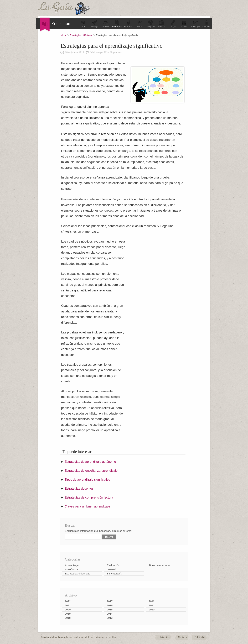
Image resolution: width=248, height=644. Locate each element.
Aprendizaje (72, 565)
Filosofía (128, 24)
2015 (110, 609)
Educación (117, 24)
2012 (152, 601)
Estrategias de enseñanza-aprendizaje (91, 471)
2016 (110, 605)
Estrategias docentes (79, 489)
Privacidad (165, 637)
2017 (110, 601)
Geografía (151, 24)
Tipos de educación (160, 565)
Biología (94, 24)
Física (139, 24)
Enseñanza (71, 569)
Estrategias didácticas (81, 35)
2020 (68, 609)
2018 (68, 618)
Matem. (184, 24)
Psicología (195, 24)
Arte (83, 24)
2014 (110, 614)
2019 (68, 614)
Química (206, 24)
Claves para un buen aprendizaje (87, 506)
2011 (152, 605)
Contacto (182, 637)
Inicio (63, 35)
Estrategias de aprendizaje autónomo (90, 462)
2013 (110, 618)
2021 (68, 605)
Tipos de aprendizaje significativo (87, 480)
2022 (68, 601)
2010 (152, 609)
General (111, 569)
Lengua (173, 24)
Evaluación (113, 565)
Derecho (106, 24)
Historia (162, 24)
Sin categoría (114, 574)
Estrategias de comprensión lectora (89, 498)
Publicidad (200, 637)
